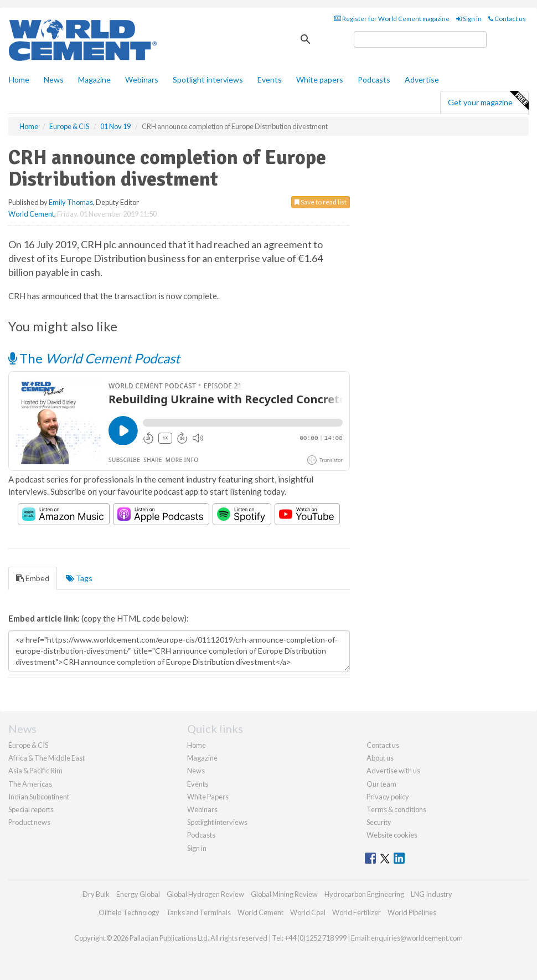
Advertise (422, 79)
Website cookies (392, 835)
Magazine (94, 79)
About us (380, 758)
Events (270, 79)
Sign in (469, 19)
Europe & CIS (28, 745)
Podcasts (374, 79)
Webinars (142, 79)
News (196, 771)
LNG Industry (432, 894)
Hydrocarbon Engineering (364, 894)
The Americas (30, 784)
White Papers (208, 797)
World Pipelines (412, 912)
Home (19, 79)
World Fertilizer (357, 912)
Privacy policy (388, 797)
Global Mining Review (284, 894)
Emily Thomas (71, 202)
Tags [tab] (79, 578)
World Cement (31, 214)
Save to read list (321, 202)
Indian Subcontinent (39, 797)
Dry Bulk (96, 894)
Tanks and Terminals (198, 912)
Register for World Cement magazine (392, 19)
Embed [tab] (33, 578)
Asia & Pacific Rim (35, 771)
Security (379, 822)
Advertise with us (393, 771)
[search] (420, 39)
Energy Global (138, 894)
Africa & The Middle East (47, 758)
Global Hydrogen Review (205, 894)
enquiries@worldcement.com (417, 938)
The (94, 358)
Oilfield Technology (129, 912)
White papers (320, 79)
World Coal (308, 912)
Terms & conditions (396, 809)
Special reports (31, 809)
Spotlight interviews (208, 79)
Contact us (507, 19)
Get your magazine (488, 101)
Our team (381, 784)
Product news (29, 822)
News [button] (54, 79)
